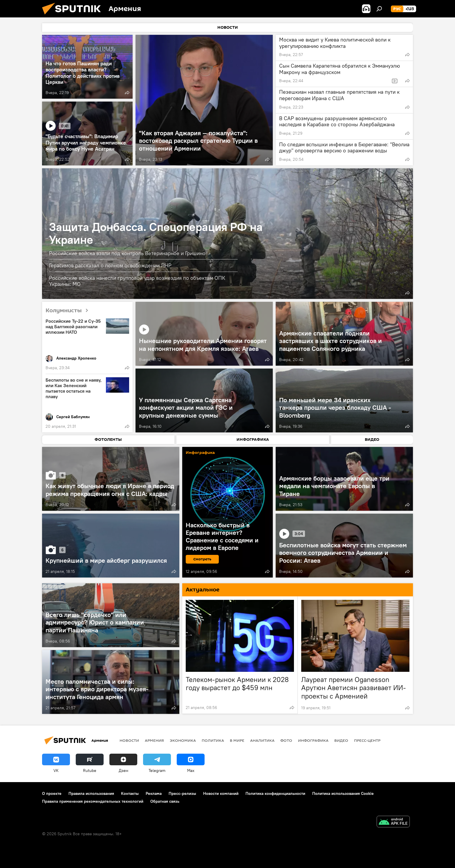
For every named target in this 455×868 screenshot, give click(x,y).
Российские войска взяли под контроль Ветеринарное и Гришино (127, 253)
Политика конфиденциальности (275, 793)
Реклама (154, 793)
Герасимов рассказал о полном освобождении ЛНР (110, 265)
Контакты (130, 793)
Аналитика (262, 740)
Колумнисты (69, 311)
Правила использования (91, 793)
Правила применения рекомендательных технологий (93, 801)
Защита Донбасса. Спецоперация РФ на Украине (156, 233)
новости (129, 740)
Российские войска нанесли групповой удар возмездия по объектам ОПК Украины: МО (137, 281)
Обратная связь (165, 801)
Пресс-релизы (182, 793)
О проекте (52, 793)
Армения (154, 740)
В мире (237, 740)
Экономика (183, 740)
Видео (341, 740)
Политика (213, 740)
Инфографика (313, 740)
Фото (286, 740)
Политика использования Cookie (343, 793)
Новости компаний (221, 793)
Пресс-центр (367, 740)
